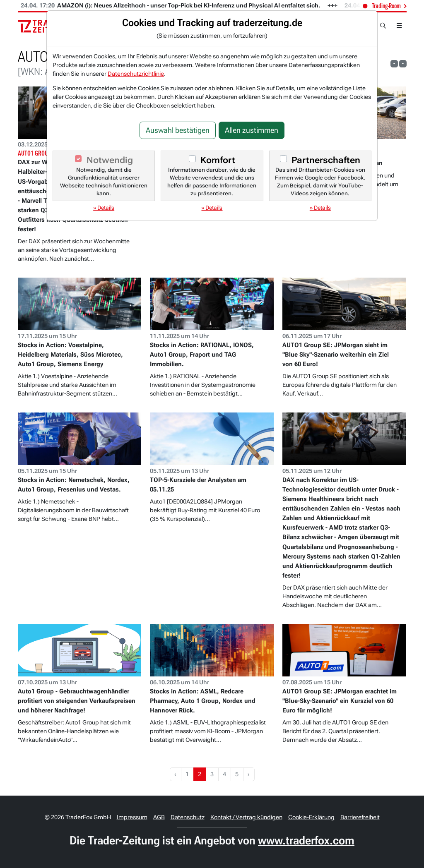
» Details (104, 208)
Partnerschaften (326, 160)
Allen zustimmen (252, 130)
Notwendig (110, 160)
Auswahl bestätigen (178, 130)
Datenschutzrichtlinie (136, 74)
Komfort (218, 160)
